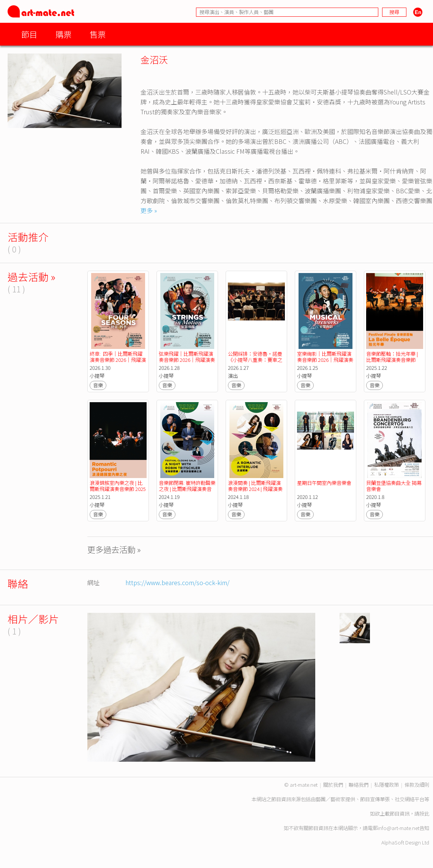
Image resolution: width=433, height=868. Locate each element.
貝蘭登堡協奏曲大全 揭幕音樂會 (394, 486)
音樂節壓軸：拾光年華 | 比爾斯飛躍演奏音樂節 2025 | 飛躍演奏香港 (393, 360)
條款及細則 (417, 785)
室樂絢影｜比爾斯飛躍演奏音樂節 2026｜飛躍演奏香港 (325, 360)
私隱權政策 (386, 785)
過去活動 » (32, 277)
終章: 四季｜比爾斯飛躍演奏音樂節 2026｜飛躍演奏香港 (118, 360)
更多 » (149, 210)
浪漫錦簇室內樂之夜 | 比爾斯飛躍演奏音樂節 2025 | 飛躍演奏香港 (118, 489)
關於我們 (333, 785)
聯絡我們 (359, 785)
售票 (98, 34)
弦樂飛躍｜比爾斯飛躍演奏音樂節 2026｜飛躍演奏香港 (187, 360)
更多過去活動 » (114, 549)
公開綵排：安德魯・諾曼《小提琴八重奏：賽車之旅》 (255, 360)
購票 (63, 34)
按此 (424, 814)
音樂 (98, 385)
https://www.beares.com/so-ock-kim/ (177, 582)
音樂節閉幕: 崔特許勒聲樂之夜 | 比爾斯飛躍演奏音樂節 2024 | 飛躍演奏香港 (187, 489)
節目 (29, 34)
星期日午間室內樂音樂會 (324, 483)
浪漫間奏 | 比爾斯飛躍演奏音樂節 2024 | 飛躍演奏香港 (255, 489)
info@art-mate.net (398, 828)
